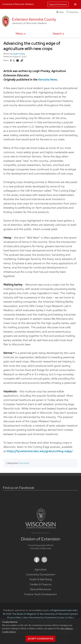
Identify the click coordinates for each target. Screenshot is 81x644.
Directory (72, 12)
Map (60, 12)
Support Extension (58, 4)
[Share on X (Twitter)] (14, 62)
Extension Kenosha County (34, 19)
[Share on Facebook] (11, 61)
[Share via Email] (18, 61)
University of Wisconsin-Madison (18, 4)
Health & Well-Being (41, 579)
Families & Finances (41, 584)
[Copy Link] (22, 61)
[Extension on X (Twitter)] (44, 562)
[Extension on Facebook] (37, 562)
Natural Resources (41, 589)
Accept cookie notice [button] (40, 639)
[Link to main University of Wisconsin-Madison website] (41, 527)
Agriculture (40, 569)
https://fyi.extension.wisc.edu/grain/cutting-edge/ (40, 451)
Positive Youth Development (41, 594)
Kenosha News (48, 80)
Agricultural (24, 463)
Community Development (41, 575)
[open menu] (21, 34)
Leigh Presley (19, 54)
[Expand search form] (58, 34)
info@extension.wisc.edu (63, 610)
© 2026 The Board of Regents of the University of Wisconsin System (41, 614)
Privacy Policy (14, 617)
